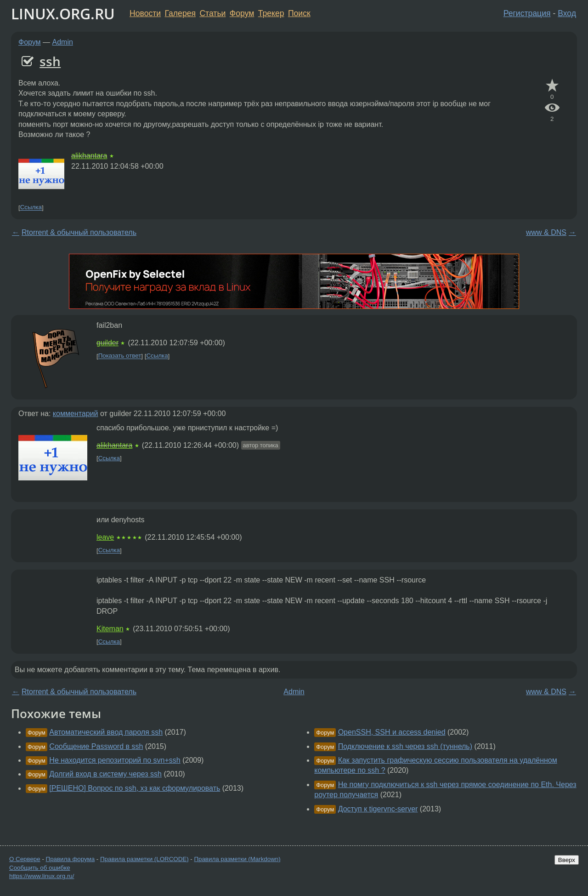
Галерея (180, 13)
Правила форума (71, 859)
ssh (50, 61)
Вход (567, 13)
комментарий (76, 414)
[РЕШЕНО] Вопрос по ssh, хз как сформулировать (135, 788)
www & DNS (546, 232)
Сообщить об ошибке (40, 868)
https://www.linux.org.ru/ (42, 876)
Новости (145, 13)
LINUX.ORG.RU (63, 14)
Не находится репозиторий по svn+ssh (115, 760)
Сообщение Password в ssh (96, 746)
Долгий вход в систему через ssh (105, 774)
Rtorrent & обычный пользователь (79, 232)
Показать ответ (120, 356)
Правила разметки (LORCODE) (144, 859)
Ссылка (31, 208)
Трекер (271, 13)
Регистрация (527, 13)
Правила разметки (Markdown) (237, 859)
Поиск (299, 13)
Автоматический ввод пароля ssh (106, 732)
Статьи (212, 13)
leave (105, 537)
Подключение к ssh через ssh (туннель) (405, 746)
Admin (63, 42)
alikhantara (89, 156)
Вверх (567, 860)
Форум (242, 13)
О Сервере (25, 859)
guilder (107, 343)
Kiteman (110, 629)
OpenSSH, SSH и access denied (392, 732)
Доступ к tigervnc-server (378, 809)
